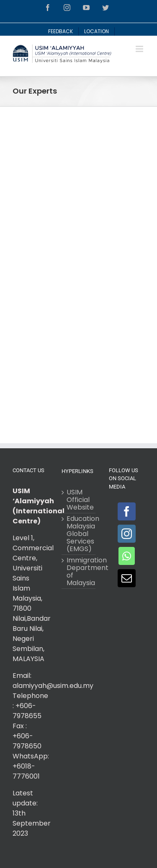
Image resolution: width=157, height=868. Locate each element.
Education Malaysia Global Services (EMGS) (79, 534)
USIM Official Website (79, 500)
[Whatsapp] (127, 556)
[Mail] (127, 578)
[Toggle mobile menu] (140, 49)
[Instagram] (127, 534)
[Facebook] (127, 511)
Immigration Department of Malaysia (79, 572)
